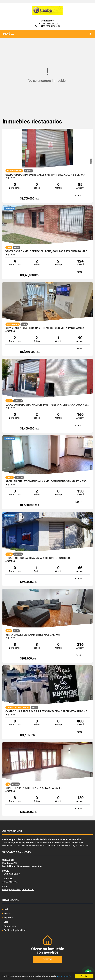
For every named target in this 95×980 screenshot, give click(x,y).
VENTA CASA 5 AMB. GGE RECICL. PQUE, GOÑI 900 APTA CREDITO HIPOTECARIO (47, 251)
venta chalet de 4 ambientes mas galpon (33, 635)
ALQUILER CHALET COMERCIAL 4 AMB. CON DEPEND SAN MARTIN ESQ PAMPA (47, 481)
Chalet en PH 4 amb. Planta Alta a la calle (34, 788)
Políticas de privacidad (15, 930)
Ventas (7, 913)
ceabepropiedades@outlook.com (18, 889)
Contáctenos (10, 926)
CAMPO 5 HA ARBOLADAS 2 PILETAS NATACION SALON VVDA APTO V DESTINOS (47, 711)
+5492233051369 (48, 26)
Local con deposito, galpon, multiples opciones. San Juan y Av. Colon (47, 405)
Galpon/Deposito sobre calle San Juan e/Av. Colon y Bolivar (45, 175)
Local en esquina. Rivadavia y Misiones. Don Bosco (38, 558)
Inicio (6, 909)
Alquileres (9, 918)
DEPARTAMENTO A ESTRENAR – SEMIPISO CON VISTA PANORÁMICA (45, 328)
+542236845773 (50, 24)
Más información (64, 977)
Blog (6, 922)
